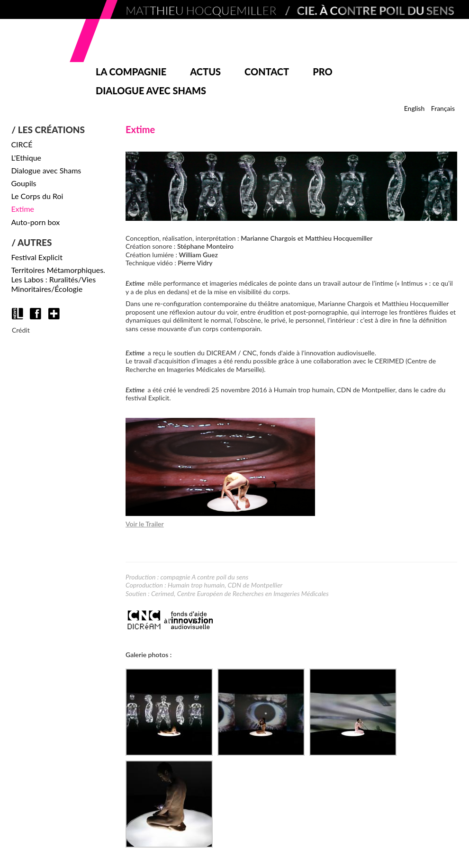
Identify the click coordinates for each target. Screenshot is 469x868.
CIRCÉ (22, 144)
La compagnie (131, 72)
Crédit (21, 330)
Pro (323, 72)
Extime (23, 209)
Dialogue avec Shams (151, 90)
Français (443, 108)
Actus (205, 72)
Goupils (23, 183)
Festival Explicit (37, 257)
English (415, 108)
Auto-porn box (35, 222)
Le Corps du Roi (37, 196)
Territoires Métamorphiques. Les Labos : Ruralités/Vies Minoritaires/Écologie (58, 279)
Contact (267, 72)
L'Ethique (26, 158)
